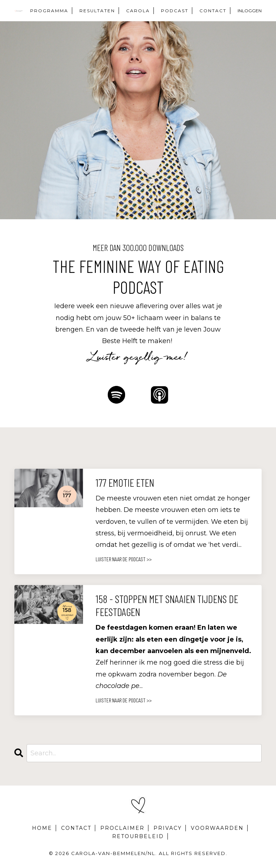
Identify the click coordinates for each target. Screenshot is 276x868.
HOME (42, 828)
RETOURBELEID (138, 836)
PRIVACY (168, 828)
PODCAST (175, 11)
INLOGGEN (250, 11)
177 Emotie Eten (125, 482)
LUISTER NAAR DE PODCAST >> (124, 559)
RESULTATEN (97, 11)
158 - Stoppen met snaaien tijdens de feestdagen (167, 605)
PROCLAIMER (122, 828)
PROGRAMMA (49, 11)
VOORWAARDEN (217, 828)
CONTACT (213, 11)
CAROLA (138, 11)
